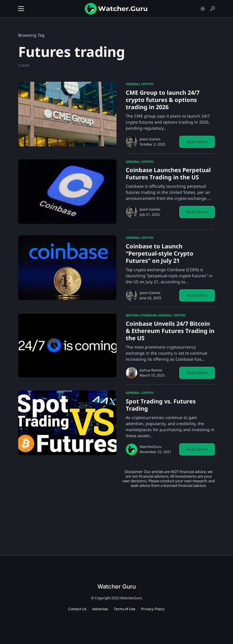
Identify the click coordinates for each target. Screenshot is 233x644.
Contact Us (77, 609)
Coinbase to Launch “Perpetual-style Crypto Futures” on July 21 (160, 253)
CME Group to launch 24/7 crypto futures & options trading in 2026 (163, 100)
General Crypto (140, 84)
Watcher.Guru (150, 447)
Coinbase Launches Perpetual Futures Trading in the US (168, 174)
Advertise (100, 609)
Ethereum (148, 315)
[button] (21, 9)
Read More (197, 142)
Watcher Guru (117, 587)
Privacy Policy (153, 609)
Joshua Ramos (151, 370)
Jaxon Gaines (150, 139)
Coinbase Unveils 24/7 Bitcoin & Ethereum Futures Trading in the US (170, 331)
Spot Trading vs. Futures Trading (161, 405)
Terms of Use (124, 609)
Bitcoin (132, 315)
